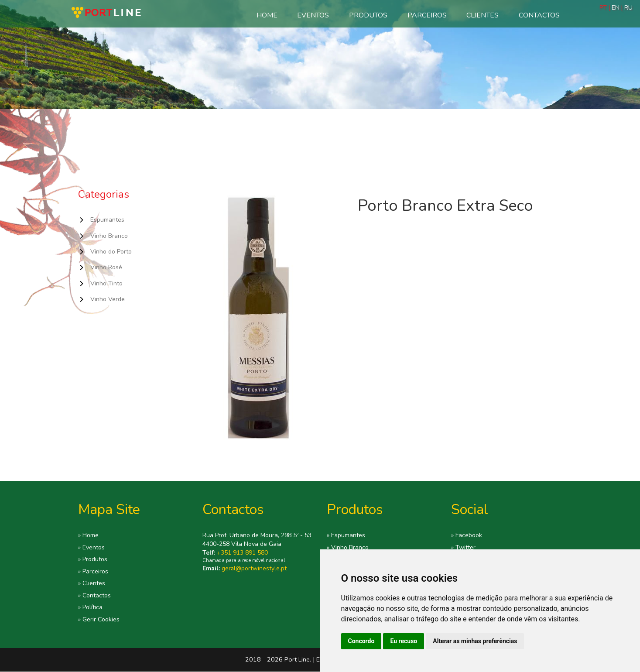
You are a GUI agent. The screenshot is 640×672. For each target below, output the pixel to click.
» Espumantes (346, 535)
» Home (89, 535)
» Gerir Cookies (99, 620)
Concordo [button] (361, 641)
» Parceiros (94, 572)
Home (267, 15)
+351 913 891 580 (242, 553)
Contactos (539, 15)
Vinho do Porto (112, 252)
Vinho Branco (110, 236)
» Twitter (463, 548)
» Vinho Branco (348, 548)
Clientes (483, 15)
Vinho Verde (108, 300)
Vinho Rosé (107, 268)
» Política (91, 608)
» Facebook (467, 535)
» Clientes (92, 584)
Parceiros (427, 15)
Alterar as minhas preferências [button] (475, 641)
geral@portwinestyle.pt (255, 568)
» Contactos (95, 596)
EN (616, 8)
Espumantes (107, 220)
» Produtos (93, 560)
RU (628, 8)
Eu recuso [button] (404, 641)
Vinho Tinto (107, 284)
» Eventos (92, 548)
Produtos (368, 15)
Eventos (313, 15)
